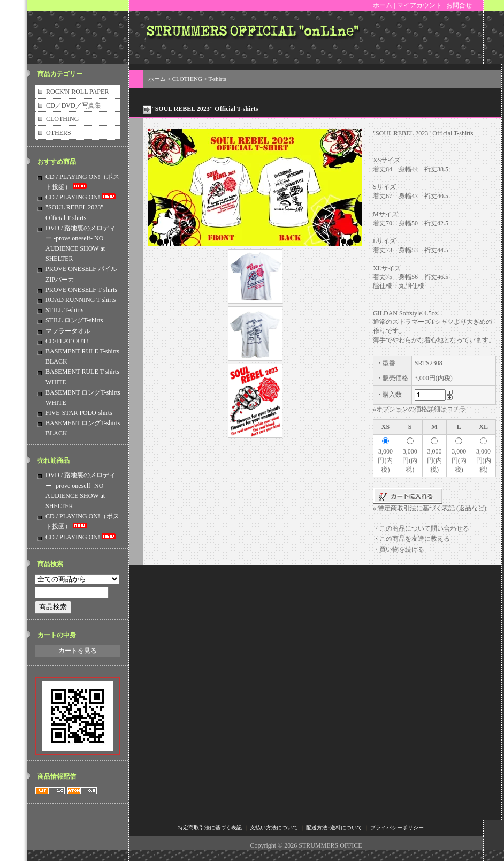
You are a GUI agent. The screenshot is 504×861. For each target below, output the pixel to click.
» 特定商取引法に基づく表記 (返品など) (430, 508)
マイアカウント (419, 5)
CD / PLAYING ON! (81, 197)
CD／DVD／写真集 (74, 105)
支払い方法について (274, 828)
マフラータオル (68, 331)
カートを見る (78, 651)
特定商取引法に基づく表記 (210, 828)
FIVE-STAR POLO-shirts (79, 413)
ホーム (383, 5)
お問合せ (459, 5)
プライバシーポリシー (397, 828)
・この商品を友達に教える (411, 539)
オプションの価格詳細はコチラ (421, 409)
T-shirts (217, 79)
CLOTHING (62, 119)
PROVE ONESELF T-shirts (81, 290)
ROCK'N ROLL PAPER (77, 92)
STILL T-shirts (64, 310)
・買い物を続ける (399, 549)
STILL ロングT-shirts (74, 320)
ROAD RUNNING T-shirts (81, 300)
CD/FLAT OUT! (67, 341)
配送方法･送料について (334, 828)
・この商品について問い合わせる (421, 528)
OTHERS (59, 133)
